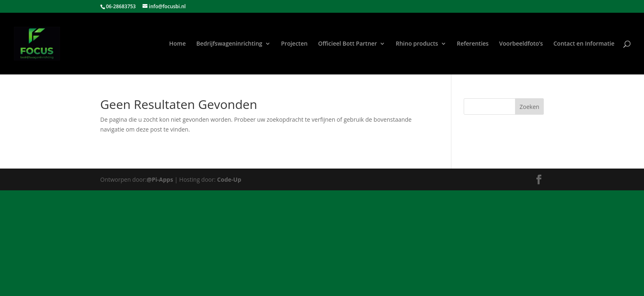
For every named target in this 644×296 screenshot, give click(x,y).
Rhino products (417, 44)
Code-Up (229, 179)
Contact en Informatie (584, 44)
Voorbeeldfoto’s (521, 44)
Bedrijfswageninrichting (229, 44)
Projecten (294, 44)
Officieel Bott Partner (348, 44)
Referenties (473, 44)
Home (178, 44)
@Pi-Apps (160, 179)
